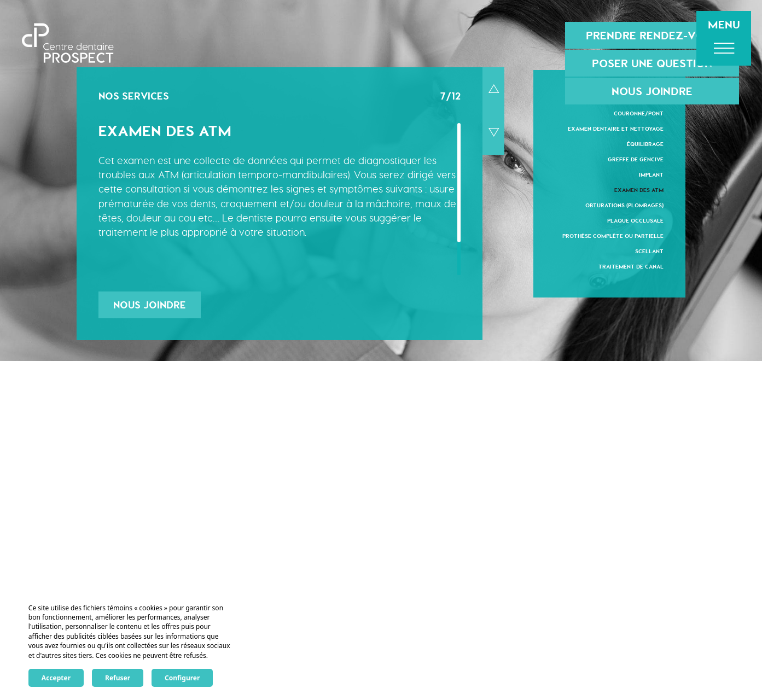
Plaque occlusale (635, 220)
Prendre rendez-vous (652, 35)
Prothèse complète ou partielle (613, 235)
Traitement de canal (631, 266)
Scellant (649, 251)
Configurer (182, 678)
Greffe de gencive (636, 159)
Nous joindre (652, 91)
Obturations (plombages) (624, 205)
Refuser (118, 678)
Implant (651, 174)
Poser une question (652, 63)
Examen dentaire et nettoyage (616, 128)
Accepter (56, 678)
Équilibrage (645, 144)
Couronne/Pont (639, 113)
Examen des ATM (639, 189)
